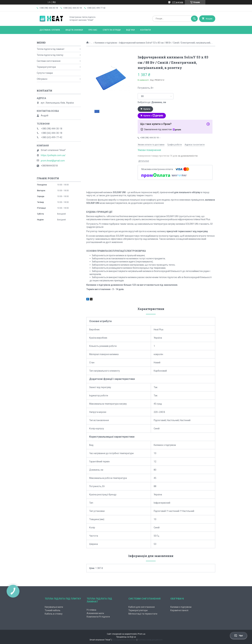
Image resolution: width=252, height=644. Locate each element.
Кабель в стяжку (54, 614)
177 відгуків (178, 2)
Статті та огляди (112, 30)
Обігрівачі (42, 79)
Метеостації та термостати (143, 614)
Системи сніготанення (49, 61)
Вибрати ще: (152, 102)
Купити (147, 109)
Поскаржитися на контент (124, 640)
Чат (239, 636)
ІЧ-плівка (91, 610)
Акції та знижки (74, 30)
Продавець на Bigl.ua (126, 637)
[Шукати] (194, 19)
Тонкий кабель (53, 610)
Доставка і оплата (50, 30)
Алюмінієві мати (95, 613)
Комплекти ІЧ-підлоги (98, 617)
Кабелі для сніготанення (142, 607)
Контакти (146, 30)
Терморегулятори (46, 67)
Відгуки (130, 30)
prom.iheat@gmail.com (53, 161)
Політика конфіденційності (150, 640)
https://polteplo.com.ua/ (53, 155)
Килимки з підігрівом (106, 43)
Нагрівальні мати (54, 607)
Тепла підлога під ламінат (51, 49)
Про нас (93, 30)
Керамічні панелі (179, 610)
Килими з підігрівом (181, 607)
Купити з (153, 116)
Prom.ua (142, 634)
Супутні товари (45, 73)
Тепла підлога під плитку (50, 55)
